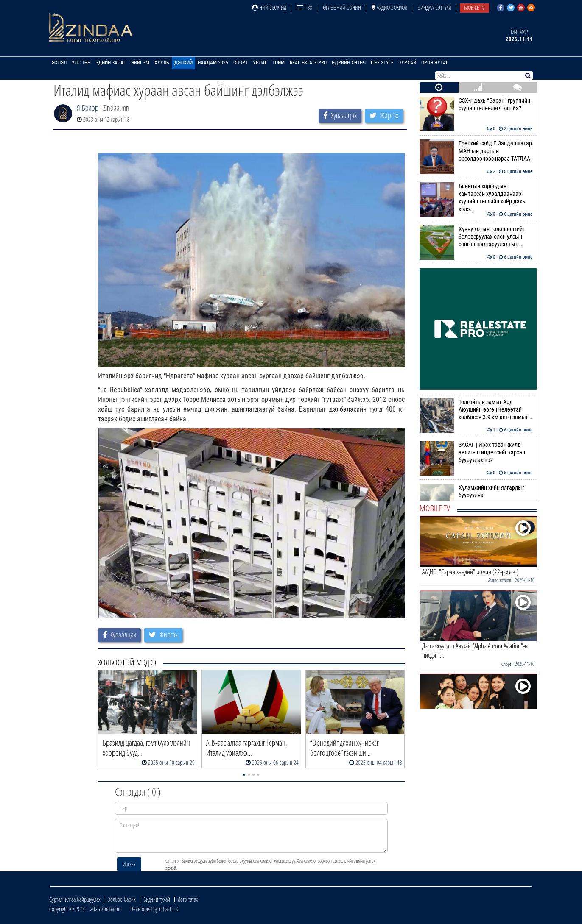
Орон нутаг (435, 63)
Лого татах (188, 899)
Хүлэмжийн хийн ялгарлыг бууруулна (476, 491)
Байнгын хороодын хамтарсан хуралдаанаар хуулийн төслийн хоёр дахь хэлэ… (476, 198)
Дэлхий (183, 63)
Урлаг (260, 63)
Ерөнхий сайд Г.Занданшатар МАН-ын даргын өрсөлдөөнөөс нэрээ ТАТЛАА (476, 151)
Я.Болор (88, 108)
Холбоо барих (122, 899)
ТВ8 (305, 7)
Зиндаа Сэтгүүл (435, 7)
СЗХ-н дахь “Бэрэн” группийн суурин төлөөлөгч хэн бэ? (476, 104)
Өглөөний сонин (342, 7)
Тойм (278, 63)
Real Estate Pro (308, 63)
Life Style (382, 63)
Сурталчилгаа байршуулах (75, 899)
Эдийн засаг (111, 63)
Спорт (241, 63)
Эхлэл (59, 63)
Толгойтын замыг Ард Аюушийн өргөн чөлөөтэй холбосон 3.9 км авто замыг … (476, 410)
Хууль (162, 63)
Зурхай (407, 63)
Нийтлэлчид (269, 7)
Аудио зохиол (389, 7)
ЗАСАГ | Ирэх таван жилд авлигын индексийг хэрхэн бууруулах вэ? (476, 452)
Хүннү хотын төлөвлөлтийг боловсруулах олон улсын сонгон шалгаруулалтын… (476, 237)
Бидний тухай (157, 899)
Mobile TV (474, 7)
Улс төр (81, 63)
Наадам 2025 (213, 63)
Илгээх (129, 864)
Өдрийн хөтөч (349, 63)
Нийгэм (140, 63)
